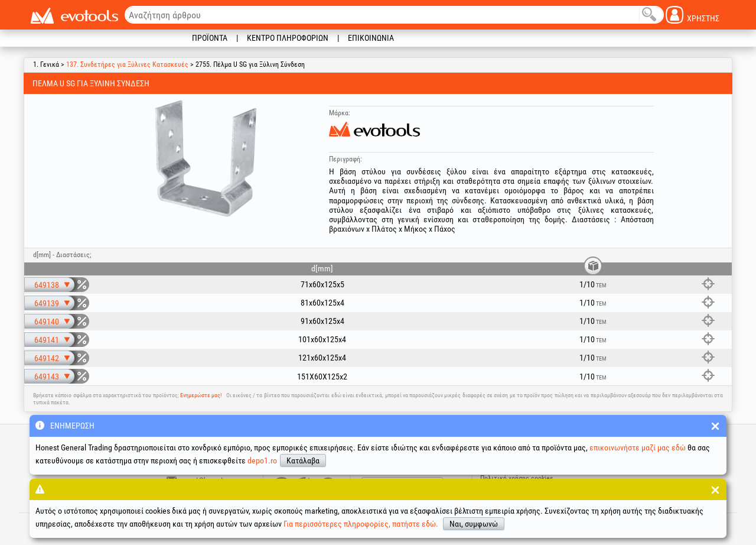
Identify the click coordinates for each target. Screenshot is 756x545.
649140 (47, 322)
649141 (47, 340)
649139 (47, 303)
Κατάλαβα (303, 460)
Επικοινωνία (371, 38)
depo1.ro (262, 460)
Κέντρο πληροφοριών (288, 38)
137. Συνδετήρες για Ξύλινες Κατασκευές (127, 64)
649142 (47, 358)
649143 (47, 377)
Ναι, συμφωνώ (474, 524)
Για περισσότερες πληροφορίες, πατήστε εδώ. (361, 524)
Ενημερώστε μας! (201, 395)
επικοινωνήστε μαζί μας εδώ (638, 447)
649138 (47, 285)
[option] (206, 159)
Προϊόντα (210, 38)
